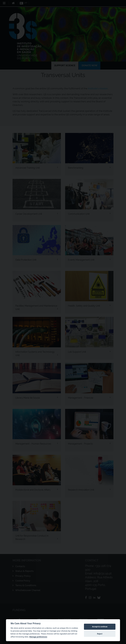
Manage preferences (38, 637)
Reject (100, 634)
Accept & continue (100, 627)
